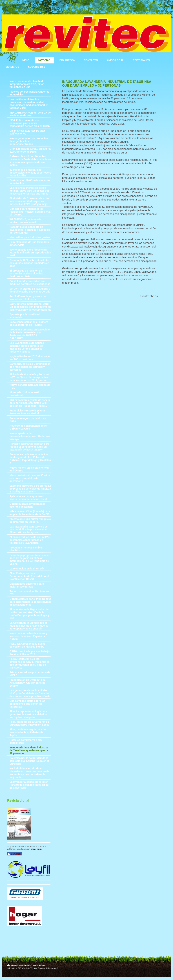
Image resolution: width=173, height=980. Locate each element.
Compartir (15, 854)
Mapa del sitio (40, 966)
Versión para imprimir (20, 966)
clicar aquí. (36, 849)
